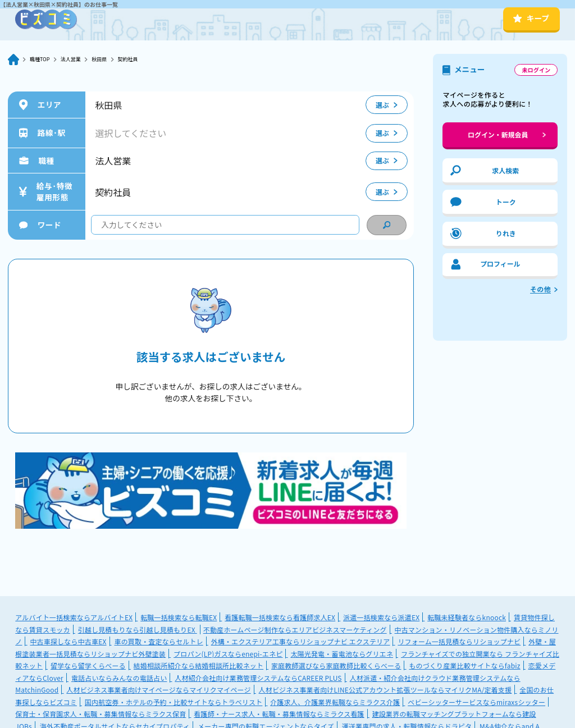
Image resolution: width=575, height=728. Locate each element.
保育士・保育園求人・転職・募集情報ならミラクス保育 (101, 714)
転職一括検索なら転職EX (179, 617)
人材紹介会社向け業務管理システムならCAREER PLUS (258, 678)
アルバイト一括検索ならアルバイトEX (74, 617)
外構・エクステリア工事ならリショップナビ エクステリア (301, 641)
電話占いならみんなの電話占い (119, 678)
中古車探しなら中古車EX (68, 641)
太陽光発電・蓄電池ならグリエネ (342, 654)
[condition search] (386, 225)
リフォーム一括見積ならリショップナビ (459, 641)
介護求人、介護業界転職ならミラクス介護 (335, 702)
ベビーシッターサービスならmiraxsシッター (476, 702)
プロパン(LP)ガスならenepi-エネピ (228, 654)
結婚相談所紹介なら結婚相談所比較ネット (198, 665)
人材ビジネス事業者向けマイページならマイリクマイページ (158, 690)
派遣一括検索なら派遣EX (381, 617)
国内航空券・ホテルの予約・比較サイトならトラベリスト (174, 702)
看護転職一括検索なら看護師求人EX (280, 617)
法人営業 (81, 59)
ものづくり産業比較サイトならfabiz (464, 665)
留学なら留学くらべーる (88, 665)
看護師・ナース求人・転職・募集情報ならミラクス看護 (279, 714)
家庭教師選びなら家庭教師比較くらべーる (336, 665)
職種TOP (43, 59)
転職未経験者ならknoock (467, 617)
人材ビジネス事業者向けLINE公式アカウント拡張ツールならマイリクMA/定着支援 (385, 690)
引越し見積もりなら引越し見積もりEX (138, 629)
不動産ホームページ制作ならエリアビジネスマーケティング (295, 629)
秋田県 (115, 59)
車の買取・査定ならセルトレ (158, 641)
